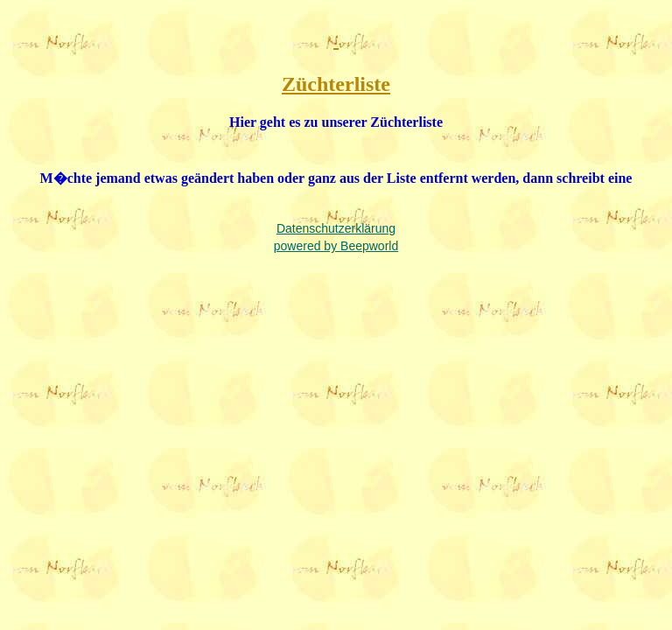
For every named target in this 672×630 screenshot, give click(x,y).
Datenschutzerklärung (336, 228)
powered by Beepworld (336, 246)
